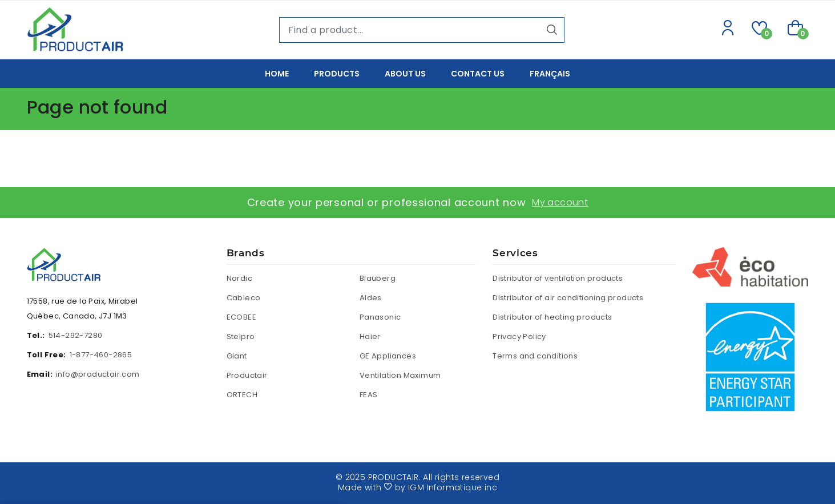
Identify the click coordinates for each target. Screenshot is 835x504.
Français (550, 74)
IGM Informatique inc (453, 487)
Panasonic (380, 317)
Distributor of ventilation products (558, 278)
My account (560, 202)
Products (337, 74)
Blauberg (378, 278)
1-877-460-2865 (101, 355)
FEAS (369, 395)
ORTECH (242, 395)
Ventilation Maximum (400, 375)
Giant (237, 356)
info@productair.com (98, 374)
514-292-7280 (76, 335)
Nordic (239, 278)
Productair (247, 375)
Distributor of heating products (552, 317)
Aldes (371, 298)
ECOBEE (241, 317)
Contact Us (478, 74)
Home (277, 74)
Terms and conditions (535, 356)
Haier (370, 336)
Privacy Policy (519, 336)
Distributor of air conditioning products (568, 298)
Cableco (244, 298)
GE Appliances (388, 356)
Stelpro (241, 336)
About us (405, 74)
